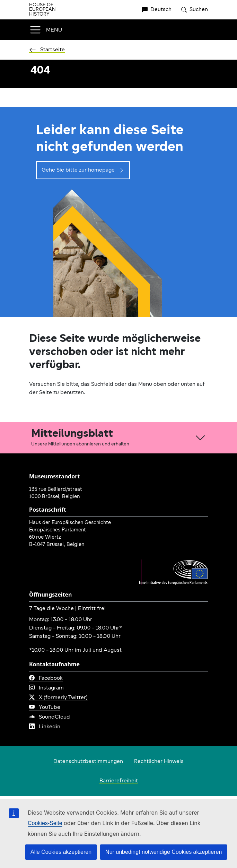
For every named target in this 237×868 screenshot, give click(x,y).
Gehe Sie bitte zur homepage (83, 170)
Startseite (47, 50)
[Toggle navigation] (46, 30)
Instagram (46, 688)
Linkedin (45, 727)
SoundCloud (50, 717)
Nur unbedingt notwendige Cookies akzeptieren (164, 852)
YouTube (45, 708)
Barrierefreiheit (119, 781)
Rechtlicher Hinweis (159, 762)
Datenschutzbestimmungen (88, 762)
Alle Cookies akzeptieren (61, 852)
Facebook (46, 678)
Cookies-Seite (45, 823)
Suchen (195, 10)
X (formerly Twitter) (58, 698)
